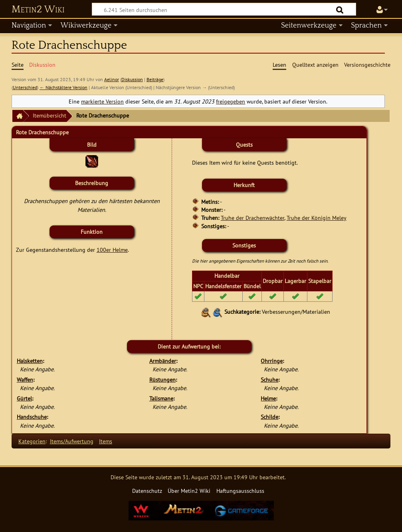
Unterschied (25, 87)
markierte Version (102, 101)
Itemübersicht (50, 115)
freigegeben (231, 101)
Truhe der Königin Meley (317, 218)
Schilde (269, 417)
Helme (268, 398)
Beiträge (155, 79)
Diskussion (132, 79)
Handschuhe (32, 417)
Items (106, 441)
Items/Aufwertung (72, 441)
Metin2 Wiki (38, 10)
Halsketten (30, 361)
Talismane (161, 398)
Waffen (25, 380)
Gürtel (24, 398)
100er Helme (112, 250)
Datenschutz (147, 491)
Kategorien (32, 441)
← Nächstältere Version (63, 87)
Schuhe (269, 380)
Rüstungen (162, 380)
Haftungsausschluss (240, 491)
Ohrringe (272, 361)
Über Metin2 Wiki (189, 491)
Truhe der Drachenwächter (252, 218)
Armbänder (163, 361)
